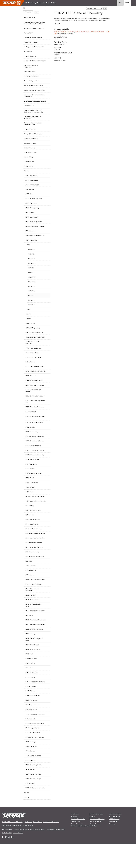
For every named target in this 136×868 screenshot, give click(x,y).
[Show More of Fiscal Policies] (47, 53)
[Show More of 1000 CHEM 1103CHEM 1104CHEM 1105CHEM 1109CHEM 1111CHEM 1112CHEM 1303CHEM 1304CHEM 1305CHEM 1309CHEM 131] (47, 255)
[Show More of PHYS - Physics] (47, 713)
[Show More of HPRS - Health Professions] (47, 546)
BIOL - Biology (30, 219)
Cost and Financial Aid (78, 843)
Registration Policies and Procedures (31, 70)
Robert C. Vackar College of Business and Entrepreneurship (34, 118)
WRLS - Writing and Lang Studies (33, 811)
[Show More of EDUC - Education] (47, 423)
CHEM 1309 (32, 301)
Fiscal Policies (28, 53)
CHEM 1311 (31, 306)
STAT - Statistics (30, 782)
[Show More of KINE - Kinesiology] (47, 589)
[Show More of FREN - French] (47, 493)
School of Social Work (30, 159)
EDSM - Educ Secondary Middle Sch (33, 413)
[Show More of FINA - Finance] (47, 484)
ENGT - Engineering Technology (32, 449)
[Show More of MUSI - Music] (47, 676)
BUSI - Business (30, 239)
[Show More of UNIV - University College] (47, 801)
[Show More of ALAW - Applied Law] (47, 187)
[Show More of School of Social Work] (47, 159)
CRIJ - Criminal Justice (32, 363)
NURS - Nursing (30, 685)
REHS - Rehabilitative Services (35, 745)
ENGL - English (30, 439)
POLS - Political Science (33, 718)
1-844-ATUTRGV (18, 857)
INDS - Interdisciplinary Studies (35, 557)
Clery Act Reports (27, 849)
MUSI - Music (29, 676)
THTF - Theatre (30, 792)
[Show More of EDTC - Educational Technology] (47, 419)
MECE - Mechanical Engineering (31, 646)
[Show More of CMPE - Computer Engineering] (47, 347)
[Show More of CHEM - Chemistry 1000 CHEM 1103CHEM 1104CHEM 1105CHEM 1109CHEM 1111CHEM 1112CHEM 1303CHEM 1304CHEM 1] (47, 250)
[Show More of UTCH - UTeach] (47, 805)
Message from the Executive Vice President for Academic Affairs (34, 23)
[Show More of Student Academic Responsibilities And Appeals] (47, 100)
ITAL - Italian (29, 580)
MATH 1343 (79, 34)
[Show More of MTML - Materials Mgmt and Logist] (47, 660)
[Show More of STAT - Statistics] (47, 782)
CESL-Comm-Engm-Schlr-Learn (34, 245)
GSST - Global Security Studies (35, 512)
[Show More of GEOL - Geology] (47, 502)
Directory (112, 848)
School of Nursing (29, 155)
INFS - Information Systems (34, 561)
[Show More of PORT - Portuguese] (47, 722)
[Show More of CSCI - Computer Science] (47, 367)
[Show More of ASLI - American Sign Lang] (47, 205)
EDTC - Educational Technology (35, 419)
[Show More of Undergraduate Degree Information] (47, 106)
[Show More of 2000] (47, 319)
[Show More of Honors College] (47, 164)
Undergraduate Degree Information (31, 107)
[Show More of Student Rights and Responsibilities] (47, 93)
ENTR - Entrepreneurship (33, 459)
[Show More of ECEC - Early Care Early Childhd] (47, 377)
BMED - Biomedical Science (34, 228)
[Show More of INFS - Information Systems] (47, 561)
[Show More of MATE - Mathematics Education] (47, 629)
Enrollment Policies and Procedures (31, 63)
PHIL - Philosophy (31, 708)
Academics (75, 838)
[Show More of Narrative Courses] (47, 680)
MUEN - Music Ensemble (33, 671)
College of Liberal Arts (31, 145)
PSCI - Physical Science (33, 727)
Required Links (37, 846)
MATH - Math (29, 634)
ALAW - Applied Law (32, 187)
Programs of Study (30, 17)
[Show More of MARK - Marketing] (47, 614)
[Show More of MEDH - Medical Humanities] (47, 651)
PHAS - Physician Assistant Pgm (35, 704)
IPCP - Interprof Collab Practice (35, 575)
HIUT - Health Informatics (33, 527)
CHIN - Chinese (30, 333)
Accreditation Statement (51, 846)
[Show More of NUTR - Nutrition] (47, 690)
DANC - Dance (30, 372)
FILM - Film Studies (31, 479)
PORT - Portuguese (31, 722)
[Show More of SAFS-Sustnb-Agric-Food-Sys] (47, 759)
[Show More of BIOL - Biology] (47, 219)
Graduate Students (96, 845)
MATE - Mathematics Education (35, 629)
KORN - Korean (30, 594)
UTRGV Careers (114, 843)
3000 (29, 324)
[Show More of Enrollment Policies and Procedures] (47, 62)
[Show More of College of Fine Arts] (47, 136)
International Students (97, 843)
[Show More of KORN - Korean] (47, 593)
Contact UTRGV (7, 857)
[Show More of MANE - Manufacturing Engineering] (47, 607)
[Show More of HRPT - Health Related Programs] (47, 550)
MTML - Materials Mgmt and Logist (34, 661)
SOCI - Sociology (31, 764)
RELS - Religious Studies (33, 750)
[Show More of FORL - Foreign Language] (47, 488)
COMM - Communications (33, 358)
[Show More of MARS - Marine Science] (47, 618)
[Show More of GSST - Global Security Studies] (47, 512)
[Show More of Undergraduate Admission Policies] (47, 47)
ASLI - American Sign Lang (34, 205)
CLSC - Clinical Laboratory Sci (34, 343)
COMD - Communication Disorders (33, 353)
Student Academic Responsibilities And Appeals (33, 101)
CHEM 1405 (32, 315)
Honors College (29, 164)
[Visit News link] (120, 3)
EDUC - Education (31, 423)
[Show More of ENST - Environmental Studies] (47, 454)
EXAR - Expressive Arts (32, 475)
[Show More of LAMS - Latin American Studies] (47, 598)
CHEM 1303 (32, 287)
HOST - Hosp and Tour (32, 541)
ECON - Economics (31, 388)
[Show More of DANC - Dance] (47, 372)
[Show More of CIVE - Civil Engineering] (47, 338)
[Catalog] (94, 8)
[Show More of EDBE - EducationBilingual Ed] (47, 392)
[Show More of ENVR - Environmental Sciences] (47, 464)
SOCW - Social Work (31, 768)
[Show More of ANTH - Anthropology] (47, 191)
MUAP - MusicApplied (32, 667)
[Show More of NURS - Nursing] (47, 685)
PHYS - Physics (30, 713)
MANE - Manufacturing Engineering (32, 608)
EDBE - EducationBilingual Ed (34, 392)
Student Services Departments (34, 89)
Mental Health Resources (21, 853)
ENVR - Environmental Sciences (32, 465)
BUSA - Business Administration (31, 234)
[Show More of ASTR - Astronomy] (47, 210)
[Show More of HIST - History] (47, 522)
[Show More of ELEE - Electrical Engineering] (47, 434)
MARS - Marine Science (33, 618)
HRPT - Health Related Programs (32, 551)
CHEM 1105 (32, 269)
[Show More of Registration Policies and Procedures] (47, 69)
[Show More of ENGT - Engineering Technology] (47, 448)
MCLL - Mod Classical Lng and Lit (35, 639)
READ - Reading (30, 741)
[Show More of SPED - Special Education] (47, 777)
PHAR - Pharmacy (31, 699)
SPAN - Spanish (30, 773)
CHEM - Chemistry (31, 250)
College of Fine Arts (30, 136)
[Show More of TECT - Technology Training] (47, 787)
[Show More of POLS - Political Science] (47, 717)
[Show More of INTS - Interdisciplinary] (47, 570)
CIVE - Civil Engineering (33, 338)
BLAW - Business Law (32, 224)
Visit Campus (113, 845)
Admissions (75, 840)
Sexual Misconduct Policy (38, 853)
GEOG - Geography (32, 498)
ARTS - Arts (29, 201)
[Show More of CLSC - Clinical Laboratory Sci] (47, 343)
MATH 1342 (72, 34)
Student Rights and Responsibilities (30, 94)
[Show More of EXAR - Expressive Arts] (47, 475)
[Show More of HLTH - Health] (47, 532)
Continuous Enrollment (31, 80)
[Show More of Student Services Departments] (47, 89)
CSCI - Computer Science (33, 368)
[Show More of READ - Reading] (47, 741)
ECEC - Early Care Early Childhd (35, 377)
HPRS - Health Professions (33, 546)
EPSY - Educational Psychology (35, 470)
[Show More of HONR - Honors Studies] (47, 536)
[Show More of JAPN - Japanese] (47, 584)
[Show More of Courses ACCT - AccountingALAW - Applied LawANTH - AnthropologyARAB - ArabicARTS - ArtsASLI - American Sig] (47, 177)
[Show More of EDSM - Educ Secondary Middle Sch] (47, 412)
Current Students (96, 848)
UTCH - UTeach (30, 805)
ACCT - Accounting (31, 182)
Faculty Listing (28, 173)
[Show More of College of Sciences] (47, 150)
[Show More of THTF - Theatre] (47, 791)
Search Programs (77, 848)
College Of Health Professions (33, 141)
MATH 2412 (94, 34)
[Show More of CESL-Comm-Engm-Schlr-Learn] (47, 244)
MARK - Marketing (31, 614)
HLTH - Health (30, 532)
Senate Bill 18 (17, 849)
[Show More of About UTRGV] (47, 33)
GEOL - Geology (31, 502)
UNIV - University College (33, 801)
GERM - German (31, 507)
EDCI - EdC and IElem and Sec (35, 397)
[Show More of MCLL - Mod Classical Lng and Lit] (47, 638)
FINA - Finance (30, 484)
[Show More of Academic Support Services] (47, 84)
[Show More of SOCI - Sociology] (47, 764)
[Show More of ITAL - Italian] (47, 580)
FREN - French (30, 493)
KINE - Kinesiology (31, 589)
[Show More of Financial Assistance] (47, 58)
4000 (29, 329)
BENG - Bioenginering (32, 215)
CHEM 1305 (32, 297)
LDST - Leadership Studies (34, 603)
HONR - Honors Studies (33, 536)
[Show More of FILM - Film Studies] (47, 479)
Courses (27, 178)
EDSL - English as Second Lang (35, 408)
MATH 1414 (65, 34)
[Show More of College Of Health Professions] (47, 140)
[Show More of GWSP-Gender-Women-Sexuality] (47, 516)
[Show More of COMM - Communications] (47, 358)
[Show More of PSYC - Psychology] (47, 731)
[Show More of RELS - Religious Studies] (47, 750)
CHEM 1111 (31, 278)
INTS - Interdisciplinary (32, 571)
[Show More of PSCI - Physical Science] (47, 727)
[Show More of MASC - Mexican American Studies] (47, 623)
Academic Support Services (33, 84)
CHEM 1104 (32, 264)
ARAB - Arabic (30, 196)
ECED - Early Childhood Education (32, 382)
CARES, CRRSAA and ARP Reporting (13, 846)
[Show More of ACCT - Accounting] (47, 182)
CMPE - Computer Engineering (35, 347)
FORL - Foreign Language (33, 489)
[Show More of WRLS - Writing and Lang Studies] (47, 810)
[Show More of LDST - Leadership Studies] (47, 603)
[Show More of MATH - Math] (47, 634)
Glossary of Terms (30, 168)
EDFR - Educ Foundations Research (33, 402)
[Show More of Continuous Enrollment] (47, 79)
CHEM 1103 (32, 260)
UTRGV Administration (31, 42)
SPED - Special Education (33, 778)
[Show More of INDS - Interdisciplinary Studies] (47, 556)
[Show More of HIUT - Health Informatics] (47, 527)
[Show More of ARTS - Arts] (47, 201)
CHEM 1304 (32, 292)
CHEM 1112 (31, 283)
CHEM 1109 (32, 273)
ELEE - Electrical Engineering (34, 434)
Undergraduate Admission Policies (32, 48)
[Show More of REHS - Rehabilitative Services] (47, 745)
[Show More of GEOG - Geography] (47, 498)
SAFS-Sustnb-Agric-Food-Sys (35, 759)
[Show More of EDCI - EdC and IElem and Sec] (47, 397)
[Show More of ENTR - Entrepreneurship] (47, 459)
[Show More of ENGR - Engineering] (47, 443)
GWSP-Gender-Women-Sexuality (33, 517)
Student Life (75, 845)
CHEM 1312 (31, 310)
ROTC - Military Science (33, 755)
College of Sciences (30, 150)
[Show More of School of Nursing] (47, 154)
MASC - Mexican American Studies (34, 624)
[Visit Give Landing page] (127, 3)
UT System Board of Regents (33, 38)
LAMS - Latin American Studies (35, 598)
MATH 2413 (101, 34)
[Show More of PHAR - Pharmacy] (47, 699)
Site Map (27, 816)
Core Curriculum (29, 112)
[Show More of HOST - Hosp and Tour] (47, 541)
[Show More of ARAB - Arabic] (47, 196)
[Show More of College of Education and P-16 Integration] (47, 123)
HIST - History (30, 523)
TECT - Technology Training (34, 787)
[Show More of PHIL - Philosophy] (47, 708)
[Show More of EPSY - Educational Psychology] (47, 470)
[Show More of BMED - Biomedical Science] (47, 228)
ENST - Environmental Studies (35, 455)
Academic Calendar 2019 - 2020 (34, 28)
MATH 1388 (87, 34)
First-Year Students (96, 838)
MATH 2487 (58, 35)
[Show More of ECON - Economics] (47, 388)
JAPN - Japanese (31, 584)
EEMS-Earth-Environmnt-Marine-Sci (33, 429)
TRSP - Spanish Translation (33, 796)
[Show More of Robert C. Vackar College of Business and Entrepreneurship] (47, 117)
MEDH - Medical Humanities (34, 651)
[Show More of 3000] (47, 324)
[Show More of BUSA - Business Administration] (47, 233)
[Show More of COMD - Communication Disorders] (47, 352)
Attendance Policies (30, 75)
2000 (29, 320)
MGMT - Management (32, 656)
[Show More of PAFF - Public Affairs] (47, 694)
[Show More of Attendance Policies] (47, 75)
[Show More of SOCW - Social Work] (47, 768)
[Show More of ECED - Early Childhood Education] (47, 381)
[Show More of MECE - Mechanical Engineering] (47, 645)
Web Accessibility (7, 853)
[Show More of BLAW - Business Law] (47, 224)
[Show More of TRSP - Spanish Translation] (47, 796)
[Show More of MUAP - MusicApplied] (47, 667)
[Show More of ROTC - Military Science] (47, 754)
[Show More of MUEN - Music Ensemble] (47, 671)
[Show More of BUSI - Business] (47, 239)
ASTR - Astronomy (31, 210)
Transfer (93, 840)
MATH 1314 (58, 34)
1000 (29, 255)
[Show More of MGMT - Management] (47, 656)
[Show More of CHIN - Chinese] (47, 333)
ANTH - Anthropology (32, 191)
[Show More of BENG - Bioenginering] (47, 214)
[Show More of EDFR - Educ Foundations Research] (47, 401)
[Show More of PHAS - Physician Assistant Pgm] (47, 704)
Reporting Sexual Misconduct (56, 853)
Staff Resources (115, 840)
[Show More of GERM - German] (47, 507)
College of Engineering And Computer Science (33, 131)
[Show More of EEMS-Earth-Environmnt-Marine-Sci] (47, 428)
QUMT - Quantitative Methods (35, 736)
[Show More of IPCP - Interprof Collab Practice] (47, 575)
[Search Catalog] (34, 8)
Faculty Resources (115, 838)
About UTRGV (28, 33)
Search (37, 12)
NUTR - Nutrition (30, 690)
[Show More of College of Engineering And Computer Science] (47, 130)
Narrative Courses (31, 681)
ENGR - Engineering (32, 444)
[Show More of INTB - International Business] (47, 566)
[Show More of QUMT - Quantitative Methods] (47, 736)
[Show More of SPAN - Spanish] (47, 773)
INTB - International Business (34, 566)
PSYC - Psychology (31, 731)
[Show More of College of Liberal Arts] (47, 145)
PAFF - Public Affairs (32, 695)
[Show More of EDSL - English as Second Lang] (47, 408)
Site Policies (28, 846)
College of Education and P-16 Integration (33, 124)
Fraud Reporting (7, 849)
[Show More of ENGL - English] (47, 439)
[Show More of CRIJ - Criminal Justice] (47, 363)
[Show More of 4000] (47, 329)
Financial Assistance (30, 58)
